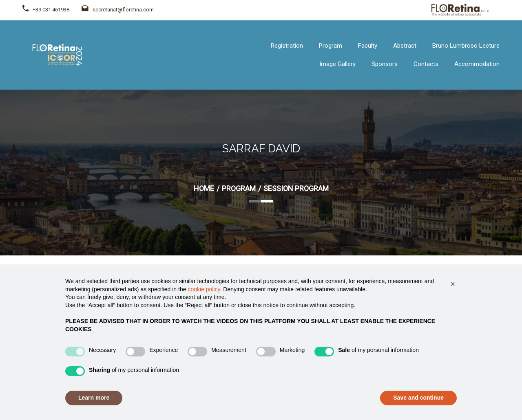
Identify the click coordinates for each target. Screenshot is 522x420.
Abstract (405, 46)
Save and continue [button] (418, 398)
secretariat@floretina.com (118, 10)
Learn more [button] (94, 398)
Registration (287, 46)
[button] (453, 284)
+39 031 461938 (51, 10)
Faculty (368, 46)
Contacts (426, 64)
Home (204, 188)
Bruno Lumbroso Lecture (466, 46)
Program (331, 46)
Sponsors (385, 64)
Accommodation (477, 64)
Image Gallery (337, 64)
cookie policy (204, 289)
